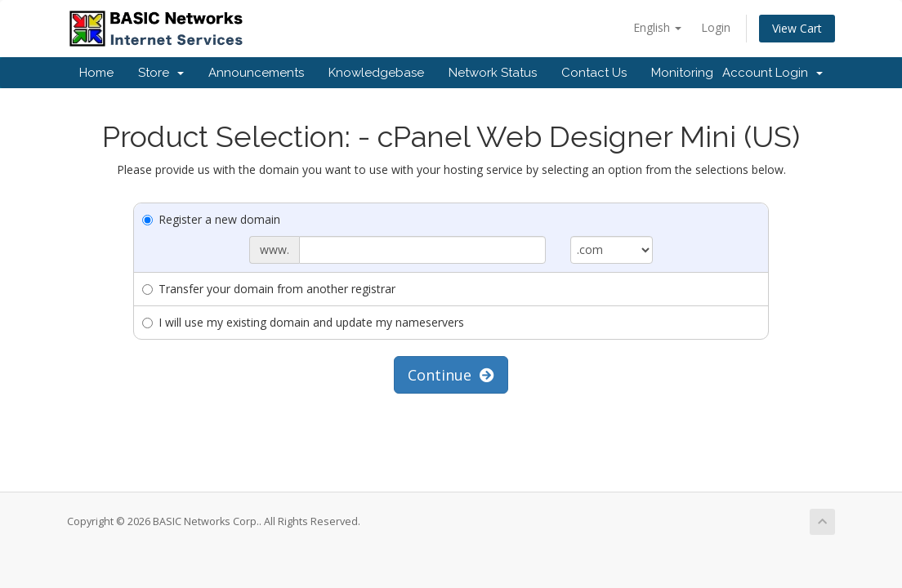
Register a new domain (211, 219)
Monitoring (682, 73)
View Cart (797, 28)
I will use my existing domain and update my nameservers (303, 322)
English (657, 27)
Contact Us (594, 73)
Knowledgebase (376, 73)
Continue (451, 375)
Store (161, 73)
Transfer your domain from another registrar (269, 289)
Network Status (493, 73)
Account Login (773, 73)
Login (716, 27)
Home (96, 73)
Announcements (256, 73)
